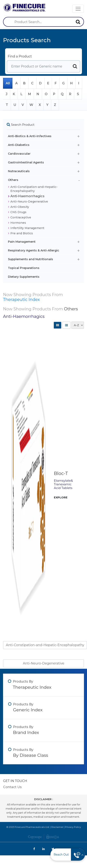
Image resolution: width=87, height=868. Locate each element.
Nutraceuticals (19, 171)
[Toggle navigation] (78, 9)
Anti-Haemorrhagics (27, 196)
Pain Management (22, 242)
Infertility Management (27, 228)
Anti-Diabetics (19, 145)
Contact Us (12, 787)
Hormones (18, 223)
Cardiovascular (19, 154)
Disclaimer (57, 827)
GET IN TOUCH (15, 781)
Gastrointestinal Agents (26, 162)
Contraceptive (21, 217)
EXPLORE (61, 497)
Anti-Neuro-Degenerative (29, 202)
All (8, 83)
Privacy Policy (73, 827)
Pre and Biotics (22, 233)
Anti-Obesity (20, 207)
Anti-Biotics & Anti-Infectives (30, 136)
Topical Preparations (24, 268)
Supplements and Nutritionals (30, 259)
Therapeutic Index (21, 300)
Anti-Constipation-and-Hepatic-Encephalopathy (34, 189)
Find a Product (20, 56)
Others (13, 180)
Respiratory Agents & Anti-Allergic (34, 250)
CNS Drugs (18, 212)
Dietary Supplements (24, 277)
